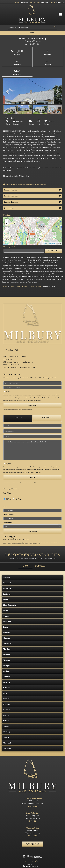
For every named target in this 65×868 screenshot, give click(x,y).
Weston (6, 737)
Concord (6, 616)
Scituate (6, 721)
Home (5, 287)
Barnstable (7, 588)
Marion (6, 610)
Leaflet (44, 243)
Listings (12, 287)
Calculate (32, 531)
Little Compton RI (10, 605)
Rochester (7, 633)
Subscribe (32, 406)
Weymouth (7, 748)
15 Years (17, 499)
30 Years (8, 499)
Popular (40, 566)
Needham (7, 710)
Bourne (6, 627)
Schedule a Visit (47, 417)
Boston (32, 287)
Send (32, 478)
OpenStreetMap (51, 243)
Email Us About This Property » (15, 356)
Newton (6, 715)
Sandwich (7, 671)
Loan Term (7, 493)
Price (5, 507)
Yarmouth (7, 677)
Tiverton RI (7, 644)
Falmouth (7, 655)
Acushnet (7, 577)
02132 (39, 287)
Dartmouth (7, 583)
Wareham (7, 649)
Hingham (6, 704)
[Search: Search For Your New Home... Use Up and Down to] (31, 27)
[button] (55, 27)
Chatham (6, 638)
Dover (5, 693)
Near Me (32, 33)
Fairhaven (7, 594)
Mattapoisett (8, 621)
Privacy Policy (38, 400)
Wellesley (7, 732)
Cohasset (6, 688)
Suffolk (25, 287)
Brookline (7, 682)
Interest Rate (8, 523)
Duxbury (6, 699)
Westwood (7, 743)
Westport (7, 660)
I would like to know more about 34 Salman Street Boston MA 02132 (32, 450)
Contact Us (18, 417)
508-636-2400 (25, 2)
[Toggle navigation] (60, 15)
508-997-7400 (44, 2)
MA (19, 287)
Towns (25, 566)
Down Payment (9, 515)
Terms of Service (31, 482)
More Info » (8, 359)
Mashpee (6, 666)
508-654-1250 (60, 2)
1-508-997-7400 (14, 365)
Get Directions (54, 251)
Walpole (6, 726)
